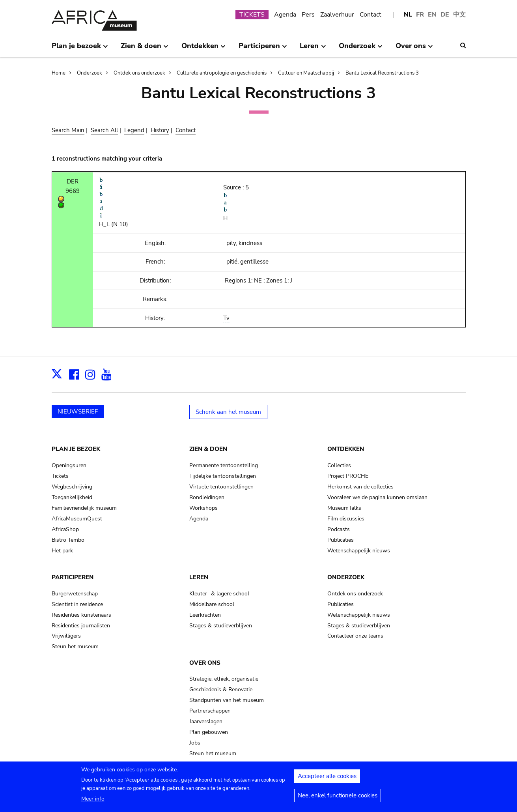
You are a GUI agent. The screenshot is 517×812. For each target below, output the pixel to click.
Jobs (195, 743)
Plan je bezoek (76, 449)
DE (445, 15)
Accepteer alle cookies (327, 780)
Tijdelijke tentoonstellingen (223, 476)
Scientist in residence (77, 604)
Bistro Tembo (68, 540)
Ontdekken (346, 449)
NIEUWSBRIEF (78, 412)
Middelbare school (212, 604)
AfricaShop (65, 529)
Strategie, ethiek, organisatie (224, 679)
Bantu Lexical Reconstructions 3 (382, 73)
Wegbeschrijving (72, 487)
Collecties (339, 465)
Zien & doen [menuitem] (145, 49)
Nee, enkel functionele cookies (338, 799)
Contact (370, 15)
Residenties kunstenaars (81, 615)
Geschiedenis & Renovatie (221, 689)
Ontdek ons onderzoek (139, 73)
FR (420, 15)
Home (59, 73)
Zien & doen (208, 449)
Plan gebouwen (209, 732)
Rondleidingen (207, 497)
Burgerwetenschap (75, 594)
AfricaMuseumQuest (77, 519)
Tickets (60, 476)
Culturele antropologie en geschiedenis (222, 73)
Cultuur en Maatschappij (306, 73)
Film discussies (346, 519)
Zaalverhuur (337, 15)
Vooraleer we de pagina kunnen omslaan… (379, 497)
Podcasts (339, 529)
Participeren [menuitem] (263, 49)
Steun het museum (75, 646)
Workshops (203, 508)
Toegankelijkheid (72, 497)
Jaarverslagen (206, 721)
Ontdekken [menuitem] (203, 49)
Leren (199, 577)
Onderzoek (90, 73)
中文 (459, 15)
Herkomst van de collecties (360, 487)
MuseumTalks (344, 508)
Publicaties (341, 540)
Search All (104, 130)
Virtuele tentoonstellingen (221, 487)
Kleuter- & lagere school (219, 594)
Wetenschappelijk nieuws (359, 551)
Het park (62, 551)
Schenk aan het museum (228, 412)
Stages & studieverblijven (221, 626)
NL (408, 15)
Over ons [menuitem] (414, 49)
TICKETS (252, 15)
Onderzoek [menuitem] (361, 49)
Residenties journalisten (81, 626)
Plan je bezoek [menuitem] (80, 49)
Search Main (68, 130)
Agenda (285, 15)
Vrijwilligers (66, 636)
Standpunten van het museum (227, 700)
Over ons (205, 663)
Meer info (93, 803)
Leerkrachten (205, 615)
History (160, 130)
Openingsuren (69, 465)
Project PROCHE (348, 476)
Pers (308, 15)
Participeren (73, 577)
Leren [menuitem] (313, 49)
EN (432, 15)
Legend (134, 130)
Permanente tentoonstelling (224, 465)
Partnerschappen (210, 711)
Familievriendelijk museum (84, 508)
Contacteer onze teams (355, 636)
